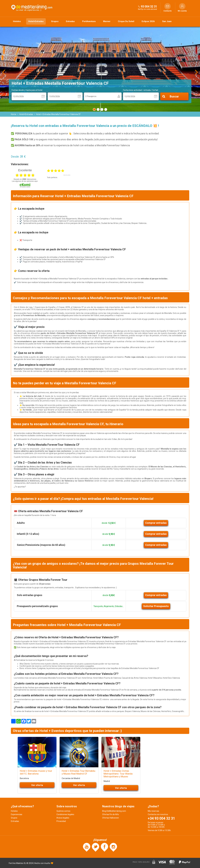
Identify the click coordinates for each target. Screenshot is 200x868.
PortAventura (89, 21)
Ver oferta (37, 785)
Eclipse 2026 (148, 21)
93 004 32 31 (149, 7)
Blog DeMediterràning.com (114, 811)
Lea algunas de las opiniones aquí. (25, 181)
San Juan (167, 21)
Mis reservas (153, 811)
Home (14, 114)
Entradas (70, 21)
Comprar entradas (156, 523)
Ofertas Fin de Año (111, 814)
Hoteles (17, 21)
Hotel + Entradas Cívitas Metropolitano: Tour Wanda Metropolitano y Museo (118, 774)
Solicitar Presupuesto (156, 606)
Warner (107, 21)
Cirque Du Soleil (126, 21)
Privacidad (61, 821)
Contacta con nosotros (158, 814)
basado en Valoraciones (25, 179)
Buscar (174, 96)
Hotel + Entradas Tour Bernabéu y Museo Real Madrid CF (78, 772)
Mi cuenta (182, 11)
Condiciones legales (65, 814)
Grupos (55, 21)
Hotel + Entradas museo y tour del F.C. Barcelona (36, 772)
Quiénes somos (63, 811)
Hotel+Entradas (36, 21)
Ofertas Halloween (111, 818)
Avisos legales (63, 818)
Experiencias (17, 814)
